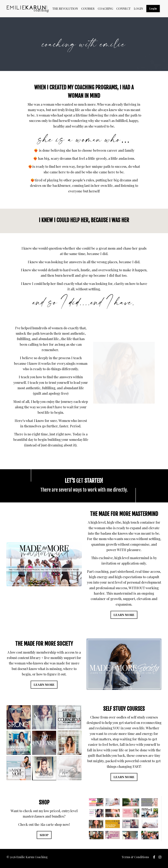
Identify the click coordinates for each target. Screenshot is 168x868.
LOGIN (138, 8)
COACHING (105, 8)
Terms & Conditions (135, 860)
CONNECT (123, 8)
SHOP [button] (44, 838)
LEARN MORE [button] (124, 617)
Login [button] (153, 9)
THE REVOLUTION (65, 8)
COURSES (88, 8)
